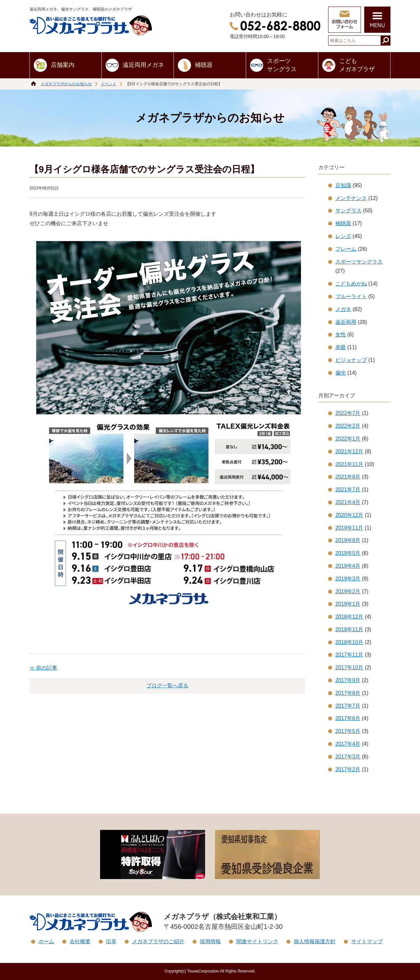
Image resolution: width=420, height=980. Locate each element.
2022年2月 (348, 426)
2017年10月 (349, 667)
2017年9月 (348, 680)
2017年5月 (348, 731)
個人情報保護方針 (315, 941)
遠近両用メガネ (143, 65)
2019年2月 (348, 591)
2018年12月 (349, 617)
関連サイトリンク (257, 941)
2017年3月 (348, 757)
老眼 (341, 347)
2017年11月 (349, 655)
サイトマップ (367, 941)
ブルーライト (351, 296)
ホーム (46, 941)
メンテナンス (351, 198)
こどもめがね (351, 284)
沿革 (111, 941)
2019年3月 (348, 579)
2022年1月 (348, 439)
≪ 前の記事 (43, 668)
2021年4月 (348, 502)
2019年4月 (348, 566)
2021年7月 (348, 490)
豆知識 (343, 185)
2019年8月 (348, 540)
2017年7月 (348, 706)
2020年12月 (349, 515)
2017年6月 (348, 718)
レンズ (343, 236)
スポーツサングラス (282, 65)
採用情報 (210, 941)
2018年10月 (349, 642)
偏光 (341, 373)
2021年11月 (349, 464)
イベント (109, 84)
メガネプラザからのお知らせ (66, 84)
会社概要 (80, 941)
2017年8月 (348, 693)
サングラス (348, 211)
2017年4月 (348, 744)
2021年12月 (349, 451)
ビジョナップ (351, 360)
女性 (341, 334)
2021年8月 (348, 477)
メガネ (343, 309)
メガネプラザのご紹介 (158, 941)
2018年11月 (349, 629)
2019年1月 (348, 604)
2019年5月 (348, 553)
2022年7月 (348, 413)
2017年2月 (348, 769)
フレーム (346, 249)
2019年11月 (349, 528)
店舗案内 (63, 65)
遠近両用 (346, 322)
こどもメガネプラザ (357, 65)
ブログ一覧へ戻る (167, 686)
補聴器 (204, 65)
